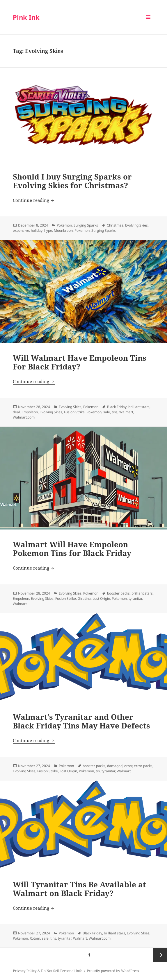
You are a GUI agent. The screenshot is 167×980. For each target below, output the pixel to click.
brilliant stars (139, 407)
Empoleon (30, 412)
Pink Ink (26, 17)
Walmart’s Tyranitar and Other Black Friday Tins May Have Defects (81, 721)
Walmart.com (24, 417)
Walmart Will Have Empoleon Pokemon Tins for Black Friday (72, 549)
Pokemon (64, 225)
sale (107, 412)
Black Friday (117, 407)
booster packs (118, 593)
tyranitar (135, 598)
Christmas (115, 225)
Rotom (35, 938)
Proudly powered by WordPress (113, 971)
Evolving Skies (136, 225)
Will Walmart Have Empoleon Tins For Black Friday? (80, 362)
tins (115, 412)
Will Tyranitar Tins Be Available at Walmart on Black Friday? (79, 889)
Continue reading (34, 200)
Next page (160, 955)
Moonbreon (63, 230)
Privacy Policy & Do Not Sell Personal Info (48, 971)
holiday (37, 230)
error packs (143, 766)
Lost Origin (101, 598)
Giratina (84, 598)
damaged (115, 766)
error (128, 766)
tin (98, 771)
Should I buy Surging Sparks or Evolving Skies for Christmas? (72, 181)
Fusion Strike (74, 412)
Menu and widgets (148, 23)
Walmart (126, 412)
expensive (21, 230)
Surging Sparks (86, 225)
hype (48, 230)
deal (16, 412)
